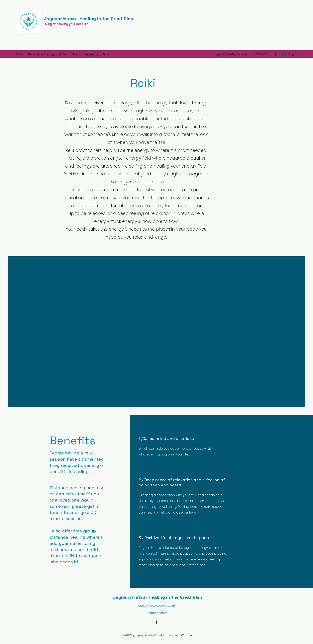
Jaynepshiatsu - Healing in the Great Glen (89, 19)
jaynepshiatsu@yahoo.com (231, 54)
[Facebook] (276, 54)
